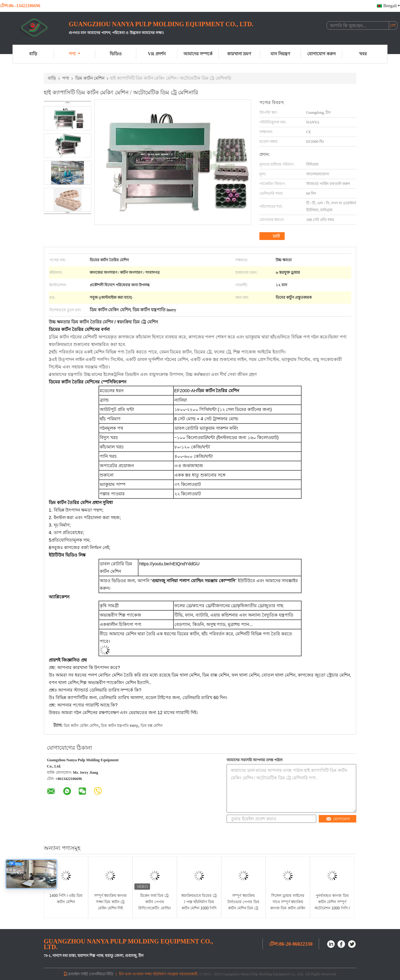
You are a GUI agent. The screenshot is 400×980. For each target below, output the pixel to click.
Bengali (392, 6)
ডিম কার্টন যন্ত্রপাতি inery (119, 726)
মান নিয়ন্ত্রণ (280, 54)
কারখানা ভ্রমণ (239, 54)
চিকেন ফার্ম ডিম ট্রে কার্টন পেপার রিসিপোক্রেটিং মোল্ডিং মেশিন (155, 905)
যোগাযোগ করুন (321, 54)
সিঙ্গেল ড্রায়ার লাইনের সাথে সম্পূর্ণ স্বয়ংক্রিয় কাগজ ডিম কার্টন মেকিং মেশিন (288, 905)
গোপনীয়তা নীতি (101, 974)
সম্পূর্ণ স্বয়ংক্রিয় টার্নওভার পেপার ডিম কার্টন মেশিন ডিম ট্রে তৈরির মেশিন (243, 905)
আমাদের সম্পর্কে (198, 54)
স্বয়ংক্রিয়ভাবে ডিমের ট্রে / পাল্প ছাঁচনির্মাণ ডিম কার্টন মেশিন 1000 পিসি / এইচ (199, 905)
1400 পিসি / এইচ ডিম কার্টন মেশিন (66, 899)
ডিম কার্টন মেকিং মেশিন (81, 726)
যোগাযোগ (338, 819)
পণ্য (75, 54)
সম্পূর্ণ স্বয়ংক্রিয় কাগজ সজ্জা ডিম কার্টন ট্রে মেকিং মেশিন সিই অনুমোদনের (110, 905)
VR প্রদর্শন (157, 54)
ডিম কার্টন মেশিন (90, 78)
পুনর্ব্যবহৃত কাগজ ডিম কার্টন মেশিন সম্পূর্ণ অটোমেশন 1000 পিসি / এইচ (332, 905)
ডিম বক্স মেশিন (152, 726)
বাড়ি (33, 54)
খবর (363, 54)
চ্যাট (273, 236)
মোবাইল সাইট (76, 974)
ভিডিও (116, 54)
